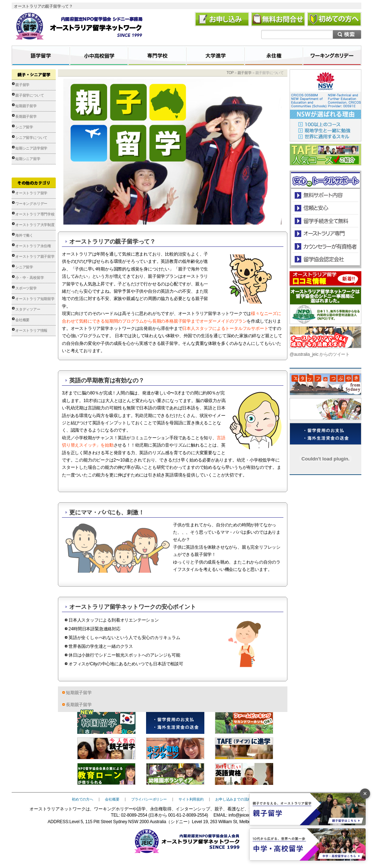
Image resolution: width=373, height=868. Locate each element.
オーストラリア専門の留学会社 (325, 233)
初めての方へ (83, 799)
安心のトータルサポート (325, 195)
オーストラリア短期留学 (35, 299)
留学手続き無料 (325, 221)
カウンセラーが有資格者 (325, 246)
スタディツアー (28, 309)
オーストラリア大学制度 (35, 225)
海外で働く (24, 235)
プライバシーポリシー (149, 799)
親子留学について (30, 95)
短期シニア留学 (28, 159)
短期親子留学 (26, 106)
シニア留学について (31, 138)
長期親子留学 (26, 116)
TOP (230, 73)
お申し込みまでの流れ (233, 799)
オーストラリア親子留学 (35, 256)
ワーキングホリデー (31, 204)
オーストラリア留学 (31, 193)
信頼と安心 (325, 208)
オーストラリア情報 (31, 330)
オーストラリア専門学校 (35, 214)
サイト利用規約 (191, 799)
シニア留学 (24, 127)
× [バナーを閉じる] (365, 794)
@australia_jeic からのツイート (320, 354)
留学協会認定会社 (325, 259)
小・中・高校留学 (30, 278)
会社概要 (22, 320)
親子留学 (22, 85)
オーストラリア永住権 (33, 246)
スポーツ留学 (26, 288)
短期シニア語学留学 (31, 148)
